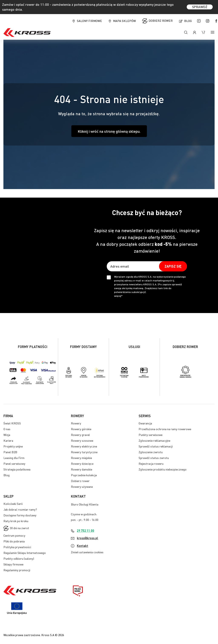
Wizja (7, 435)
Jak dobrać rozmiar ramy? (20, 509)
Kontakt (82, 546)
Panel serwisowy (14, 463)
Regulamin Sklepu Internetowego (25, 553)
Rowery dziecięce (82, 463)
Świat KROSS (12, 423)
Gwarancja (145, 423)
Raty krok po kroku (16, 521)
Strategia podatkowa (17, 469)
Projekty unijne (13, 446)
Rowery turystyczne (84, 452)
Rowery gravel (80, 435)
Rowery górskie (81, 429)
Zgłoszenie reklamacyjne (154, 440)
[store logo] (27, 32)
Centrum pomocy (14, 535)
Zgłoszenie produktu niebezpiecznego (163, 469)
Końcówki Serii (13, 504)
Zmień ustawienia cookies (87, 552)
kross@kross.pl (87, 538)
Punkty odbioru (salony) (19, 558)
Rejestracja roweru (151, 463)
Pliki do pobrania (14, 541)
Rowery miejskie (81, 458)
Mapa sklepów (124, 21)
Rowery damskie (82, 469)
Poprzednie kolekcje (84, 475)
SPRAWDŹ (200, 7)
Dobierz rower (161, 20)
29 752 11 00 (85, 530)
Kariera (8, 440)
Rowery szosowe (82, 440)
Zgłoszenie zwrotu (151, 452)
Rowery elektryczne (84, 446)
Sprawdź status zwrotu (154, 458)
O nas (7, 429)
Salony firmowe (89, 21)
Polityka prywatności (17, 547)
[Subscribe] (173, 266)
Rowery (76, 423)
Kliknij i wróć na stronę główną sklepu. (109, 131)
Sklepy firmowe (13, 564)
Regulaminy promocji (17, 570)
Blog (188, 21)
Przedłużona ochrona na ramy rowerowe (165, 429)
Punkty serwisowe (151, 435)
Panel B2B (10, 452)
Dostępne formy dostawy (20, 515)
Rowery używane (82, 487)
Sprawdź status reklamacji (156, 446)
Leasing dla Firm (14, 458)
